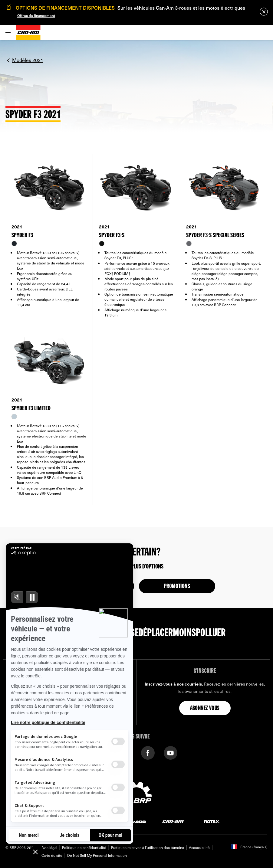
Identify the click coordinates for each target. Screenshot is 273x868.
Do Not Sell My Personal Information (97, 855)
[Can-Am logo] (28, 33)
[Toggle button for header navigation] (8, 33)
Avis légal (49, 847)
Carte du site (52, 855)
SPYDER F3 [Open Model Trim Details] (22, 236)
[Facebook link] (148, 752)
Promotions (177, 587)
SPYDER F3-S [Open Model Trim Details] (112, 236)
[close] (264, 12)
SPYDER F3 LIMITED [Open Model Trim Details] (31, 409)
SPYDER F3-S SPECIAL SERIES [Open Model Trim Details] (215, 236)
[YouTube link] (171, 752)
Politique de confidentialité (84, 847)
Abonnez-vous (205, 709)
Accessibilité (199, 847)
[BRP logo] (136, 795)
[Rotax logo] (212, 821)
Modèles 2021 (28, 60)
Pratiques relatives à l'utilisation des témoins (148, 847)
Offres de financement (36, 15)
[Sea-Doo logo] (134, 821)
